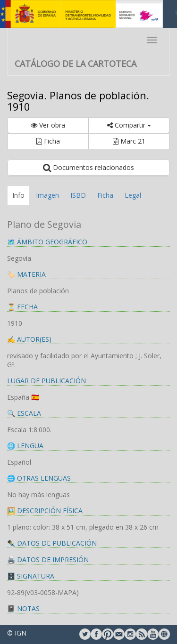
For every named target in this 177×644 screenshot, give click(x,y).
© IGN (17, 633)
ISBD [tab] (78, 195)
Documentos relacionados (88, 167)
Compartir (129, 125)
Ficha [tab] (105, 195)
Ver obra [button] (48, 125)
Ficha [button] (48, 141)
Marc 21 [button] (129, 141)
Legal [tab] (133, 195)
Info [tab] (18, 195)
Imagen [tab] (47, 195)
